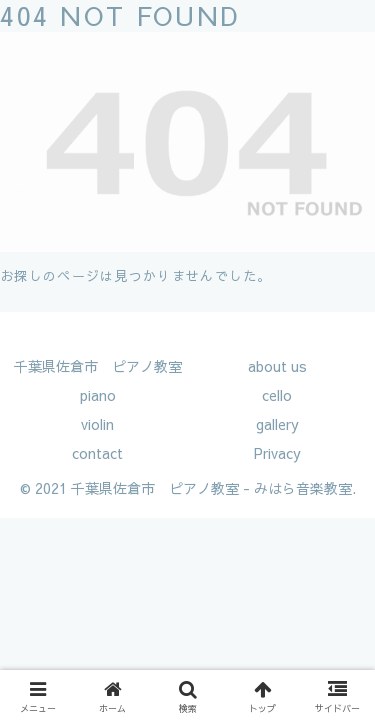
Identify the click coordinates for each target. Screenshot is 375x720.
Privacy (277, 453)
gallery (277, 424)
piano (98, 395)
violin (97, 424)
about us (277, 366)
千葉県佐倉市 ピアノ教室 (98, 366)
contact (97, 453)
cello (277, 395)
